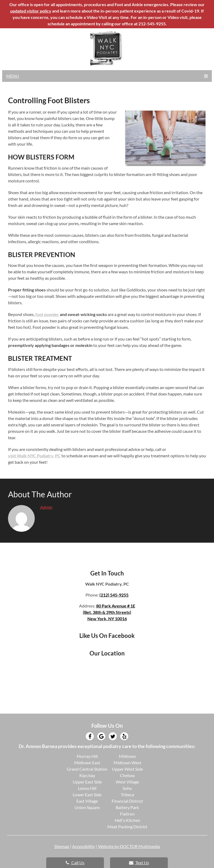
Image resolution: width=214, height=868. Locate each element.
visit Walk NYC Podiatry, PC (34, 456)
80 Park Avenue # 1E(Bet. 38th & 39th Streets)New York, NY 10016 (109, 612)
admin (46, 507)
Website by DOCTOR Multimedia (129, 846)
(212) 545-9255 (114, 595)
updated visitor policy (31, 11)
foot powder (47, 314)
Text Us (139, 863)
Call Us (75, 863)
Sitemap (62, 846)
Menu (13, 76)
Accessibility (84, 846)
